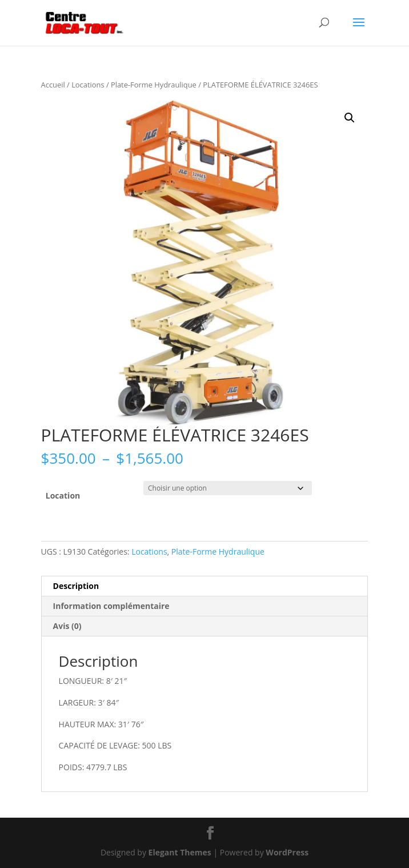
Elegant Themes (180, 852)
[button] (350, 118)
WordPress (287, 852)
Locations (88, 85)
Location (63, 495)
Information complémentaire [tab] (111, 606)
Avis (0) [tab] (67, 626)
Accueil (53, 85)
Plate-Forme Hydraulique (154, 85)
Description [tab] (76, 586)
